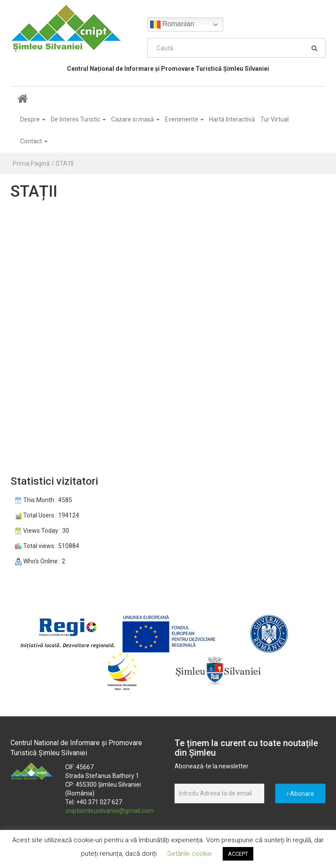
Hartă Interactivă (232, 119)
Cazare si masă (135, 119)
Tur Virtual (275, 119)
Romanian (172, 24)
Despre (33, 119)
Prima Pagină (31, 163)
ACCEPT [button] (238, 854)
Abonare (300, 794)
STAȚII (65, 163)
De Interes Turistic (78, 119)
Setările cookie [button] (189, 854)
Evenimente (184, 119)
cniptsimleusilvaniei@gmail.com (109, 811)
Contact (34, 141)
